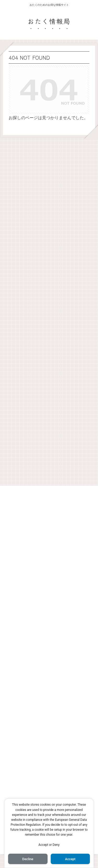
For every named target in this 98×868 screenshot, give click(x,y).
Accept (70, 859)
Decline (28, 859)
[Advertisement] (49, 310)
